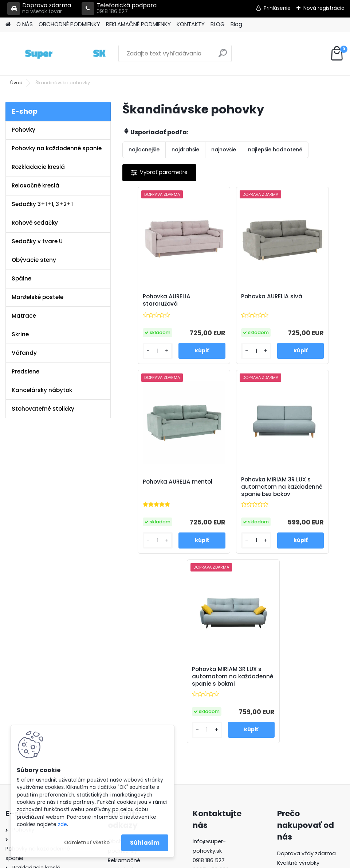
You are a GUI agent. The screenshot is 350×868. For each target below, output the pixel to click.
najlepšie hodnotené (275, 150)
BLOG (218, 24)
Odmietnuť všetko (87, 843)
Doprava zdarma (39, 9)
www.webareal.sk (205, 861)
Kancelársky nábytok (42, 390)
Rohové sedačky (35, 223)
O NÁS (25, 24)
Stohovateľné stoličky (43, 409)
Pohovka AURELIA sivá (228, 300)
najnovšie (224, 150)
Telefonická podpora (119, 9)
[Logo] (56, 54)
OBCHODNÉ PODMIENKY (69, 24)
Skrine (20, 334)
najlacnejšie (144, 150)
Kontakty (119, 714)
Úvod (16, 83)
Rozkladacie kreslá (38, 167)
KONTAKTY (191, 24)
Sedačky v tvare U (37, 241)
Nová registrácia (324, 8)
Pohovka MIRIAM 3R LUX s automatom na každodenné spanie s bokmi (268, 499)
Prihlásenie (277, 8)
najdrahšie (185, 150)
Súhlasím (145, 843)
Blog (236, 24)
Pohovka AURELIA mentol (302, 300)
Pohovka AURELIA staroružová (154, 300)
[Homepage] (8, 25)
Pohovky (23, 130)
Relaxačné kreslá (36, 185)
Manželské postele (38, 297)
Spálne (21, 278)
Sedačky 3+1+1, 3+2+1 (42, 204)
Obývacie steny (34, 260)
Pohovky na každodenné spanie (57, 148)
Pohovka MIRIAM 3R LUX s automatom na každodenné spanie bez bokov (194, 499)
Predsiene (25, 371)
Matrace (24, 316)
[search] (223, 56)
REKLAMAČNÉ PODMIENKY (138, 24)
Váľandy (24, 353)
